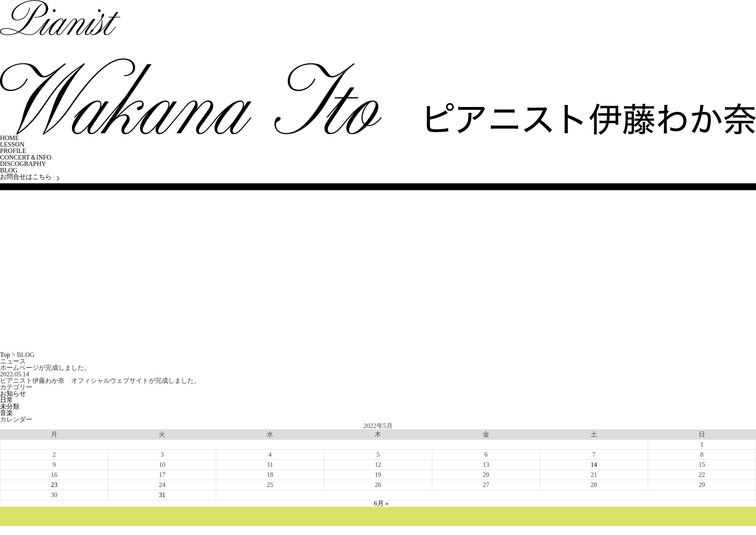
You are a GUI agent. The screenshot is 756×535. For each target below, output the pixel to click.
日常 (6, 400)
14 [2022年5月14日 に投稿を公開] (594, 465)
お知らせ (13, 393)
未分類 (10, 406)
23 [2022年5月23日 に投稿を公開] (54, 485)
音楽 (6, 413)
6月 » (381, 503)
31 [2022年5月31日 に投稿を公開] (162, 495)
